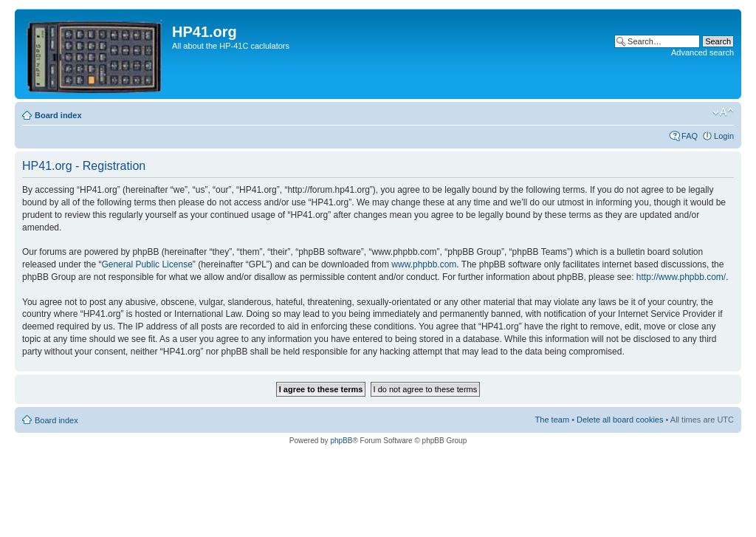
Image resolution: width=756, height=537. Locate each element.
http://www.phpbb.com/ (681, 277)
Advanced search (702, 52)
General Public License (147, 264)
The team (552, 420)
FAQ (690, 136)
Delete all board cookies (620, 420)
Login (724, 136)
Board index (58, 115)
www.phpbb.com (424, 264)
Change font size (723, 112)
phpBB (341, 441)
